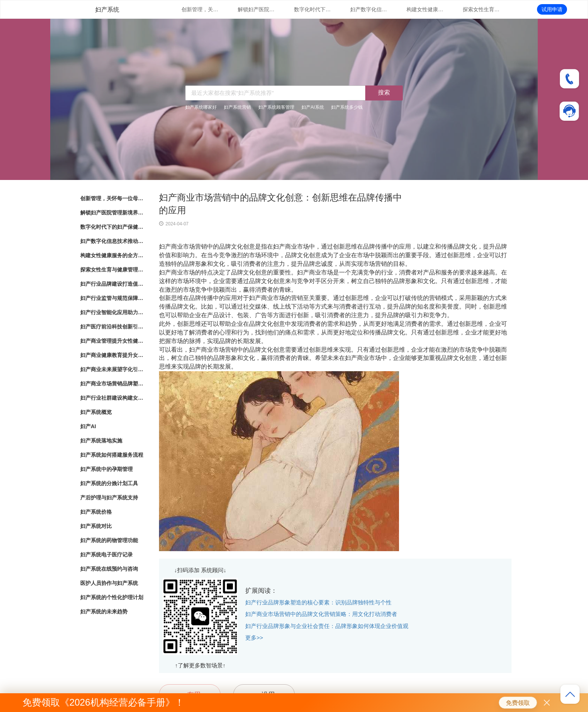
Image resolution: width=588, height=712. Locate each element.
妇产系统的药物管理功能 (109, 540)
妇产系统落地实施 (101, 441)
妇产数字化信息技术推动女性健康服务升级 (369, 9)
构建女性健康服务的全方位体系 (425, 9)
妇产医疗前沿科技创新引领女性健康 (112, 327)
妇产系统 (107, 10)
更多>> (254, 638)
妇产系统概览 (96, 412)
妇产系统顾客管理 (276, 107)
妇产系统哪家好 (201, 107)
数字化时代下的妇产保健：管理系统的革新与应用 (313, 9)
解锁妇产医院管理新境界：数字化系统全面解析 (256, 9)
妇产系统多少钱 (347, 107)
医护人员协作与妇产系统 (109, 583)
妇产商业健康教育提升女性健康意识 (112, 355)
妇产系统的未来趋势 (104, 612)
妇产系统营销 (237, 107)
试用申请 (552, 9)
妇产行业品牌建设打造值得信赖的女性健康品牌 (112, 284)
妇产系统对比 (96, 526)
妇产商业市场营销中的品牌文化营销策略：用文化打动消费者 (321, 614)
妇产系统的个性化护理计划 (112, 597)
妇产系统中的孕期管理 (106, 469)
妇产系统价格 (96, 512)
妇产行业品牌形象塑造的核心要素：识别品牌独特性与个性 (318, 602)
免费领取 (518, 703)
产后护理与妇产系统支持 (109, 498)
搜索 (384, 92)
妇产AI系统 (313, 107)
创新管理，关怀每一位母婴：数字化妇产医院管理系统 (200, 9)
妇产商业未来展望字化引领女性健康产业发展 (112, 369)
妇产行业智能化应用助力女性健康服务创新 (112, 312)
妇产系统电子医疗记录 (106, 555)
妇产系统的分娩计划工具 (109, 483)
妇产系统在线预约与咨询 (109, 569)
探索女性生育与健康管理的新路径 (481, 9)
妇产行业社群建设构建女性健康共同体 (112, 398)
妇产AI (88, 426)
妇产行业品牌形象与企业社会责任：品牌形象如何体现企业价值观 (327, 626)
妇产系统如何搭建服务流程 (112, 455)
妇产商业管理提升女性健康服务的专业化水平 (112, 341)
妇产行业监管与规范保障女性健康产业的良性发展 (112, 298)
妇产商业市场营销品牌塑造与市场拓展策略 (112, 384)
